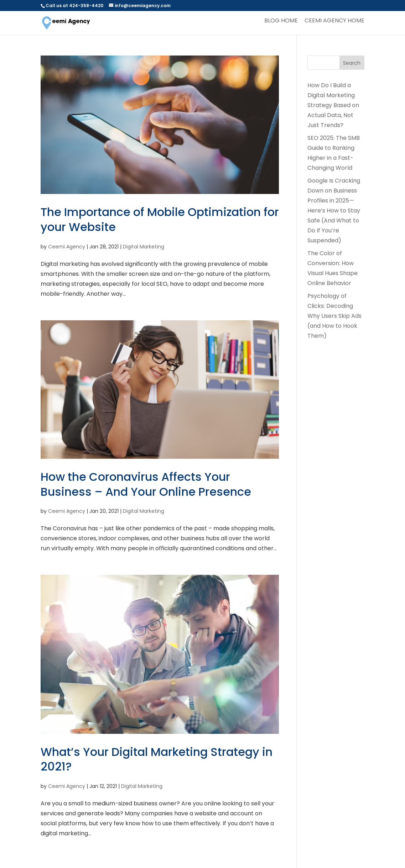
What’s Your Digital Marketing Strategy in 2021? (157, 759)
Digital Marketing (144, 247)
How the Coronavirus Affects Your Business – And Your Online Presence (146, 484)
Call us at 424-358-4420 (74, 6)
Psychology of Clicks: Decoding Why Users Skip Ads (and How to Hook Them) (334, 316)
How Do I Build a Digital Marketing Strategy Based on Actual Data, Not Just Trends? (333, 105)
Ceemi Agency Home (334, 21)
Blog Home (281, 21)
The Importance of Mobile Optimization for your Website (160, 219)
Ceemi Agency (67, 247)
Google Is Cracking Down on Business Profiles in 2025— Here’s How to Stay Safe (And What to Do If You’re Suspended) (334, 211)
